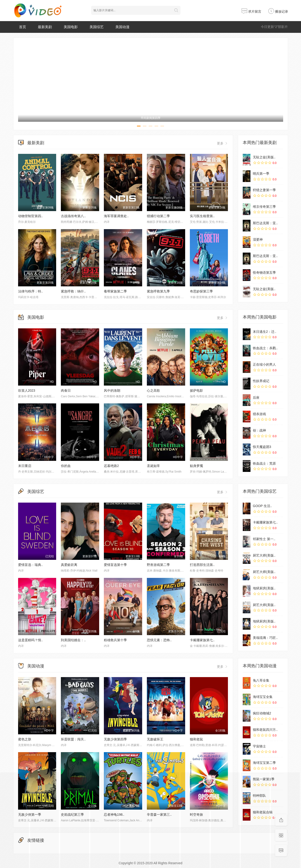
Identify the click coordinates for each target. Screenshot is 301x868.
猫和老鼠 (196, 739)
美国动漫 (122, 27)
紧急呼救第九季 (158, 291)
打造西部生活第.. (202, 565)
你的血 (66, 466)
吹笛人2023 (27, 390)
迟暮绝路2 (111, 466)
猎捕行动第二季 (158, 216)
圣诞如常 (153, 466)
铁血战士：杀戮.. (265, 348)
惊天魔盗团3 (262, 447)
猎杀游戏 (259, 414)
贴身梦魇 (196, 466)
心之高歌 (153, 390)
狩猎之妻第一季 (264, 190)
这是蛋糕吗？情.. (31, 640)
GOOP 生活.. (262, 506)
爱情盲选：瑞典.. (31, 565)
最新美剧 (45, 27)
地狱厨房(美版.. (264, 588)
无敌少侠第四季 (115, 739)
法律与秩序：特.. (31, 291)
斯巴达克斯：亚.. (265, 223)
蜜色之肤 (25, 739)
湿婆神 (258, 239)
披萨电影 (196, 390)
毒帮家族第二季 (115, 291)
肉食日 (66, 390)
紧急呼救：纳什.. (73, 291)
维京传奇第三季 (264, 207)
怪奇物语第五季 (264, 273)
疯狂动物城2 (262, 713)
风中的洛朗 (112, 390)
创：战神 (259, 430)
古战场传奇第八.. (73, 216)
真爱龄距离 (69, 565)
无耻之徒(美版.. (264, 157)
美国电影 (71, 27)
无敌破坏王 (155, 739)
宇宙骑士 (259, 746)
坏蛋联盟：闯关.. (73, 739)
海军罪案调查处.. (116, 216)
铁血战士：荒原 (264, 463)
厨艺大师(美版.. (264, 555)
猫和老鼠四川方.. (265, 730)
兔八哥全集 (261, 680)
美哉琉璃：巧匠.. (265, 638)
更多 (223, 143)
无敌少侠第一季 (30, 815)
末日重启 (25, 466)
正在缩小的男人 (264, 364)
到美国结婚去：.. (73, 640)
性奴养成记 (261, 381)
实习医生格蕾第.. (202, 216)
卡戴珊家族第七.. (202, 640)
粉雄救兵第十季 (115, 640)
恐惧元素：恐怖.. (159, 640)
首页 (23, 27)
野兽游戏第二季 (158, 565)
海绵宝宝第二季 (264, 763)
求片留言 (251, 11)
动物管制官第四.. (31, 216)
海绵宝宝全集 (263, 697)
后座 (256, 398)
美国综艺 (97, 27)
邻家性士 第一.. (264, 539)
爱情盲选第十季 (115, 565)
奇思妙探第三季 (201, 291)
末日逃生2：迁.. (265, 332)
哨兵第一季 (261, 174)
